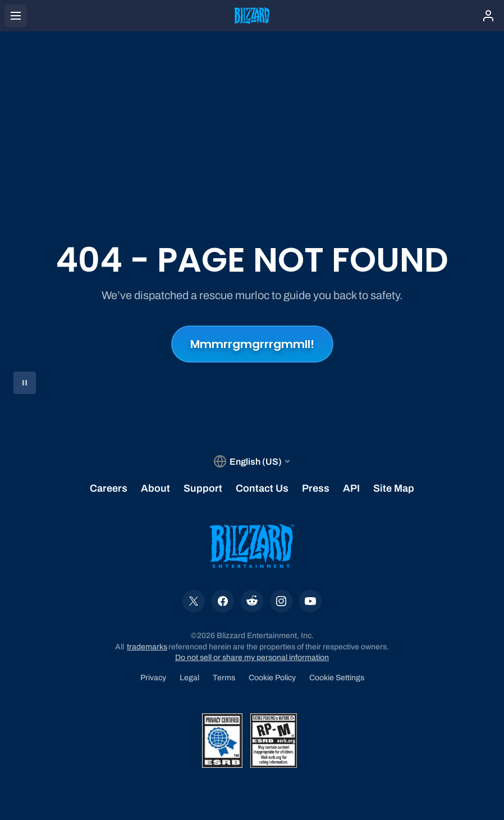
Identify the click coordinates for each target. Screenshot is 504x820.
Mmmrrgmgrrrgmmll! (252, 344)
